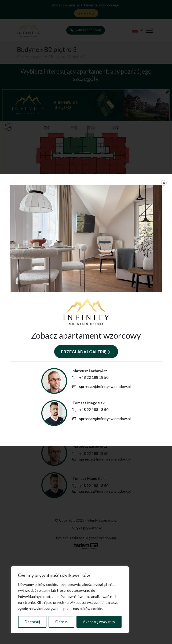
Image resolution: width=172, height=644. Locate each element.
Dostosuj (32, 622)
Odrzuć (61, 622)
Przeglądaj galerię (86, 352)
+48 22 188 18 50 (90, 377)
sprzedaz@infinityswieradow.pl (102, 387)
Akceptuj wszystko (99, 622)
